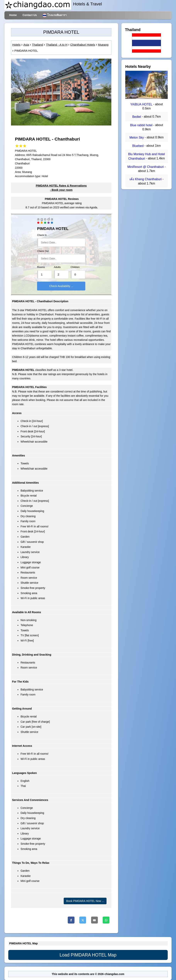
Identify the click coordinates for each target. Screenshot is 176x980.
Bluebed (138, 146)
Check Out (43, 251)
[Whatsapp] (106, 920)
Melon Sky (137, 138)
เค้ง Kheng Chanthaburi (146, 179)
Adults (57, 267)
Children (75, 267)
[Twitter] (83, 920)
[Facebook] (71, 920)
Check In (42, 235)
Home (13, 15)
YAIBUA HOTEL (142, 104)
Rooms (41, 267)
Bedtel (137, 117)
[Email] (94, 920)
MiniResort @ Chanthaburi (146, 167)
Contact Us (30, 15)
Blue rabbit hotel (142, 125)
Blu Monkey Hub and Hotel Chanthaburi (146, 156)
